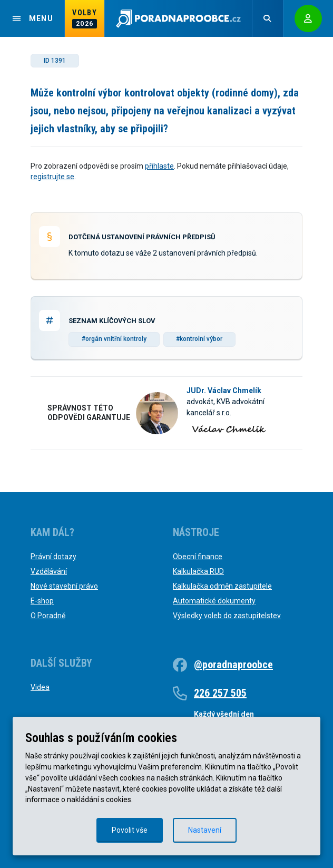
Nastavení (205, 830)
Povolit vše (130, 830)
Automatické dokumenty (214, 601)
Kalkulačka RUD (198, 571)
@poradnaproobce (233, 665)
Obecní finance (198, 557)
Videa (40, 687)
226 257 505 (220, 693)
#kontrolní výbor (199, 339)
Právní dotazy (53, 557)
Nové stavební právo (64, 586)
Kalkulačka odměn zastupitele (222, 586)
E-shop (42, 601)
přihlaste (159, 166)
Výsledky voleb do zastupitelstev (227, 616)
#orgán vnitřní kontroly (114, 339)
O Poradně (48, 616)
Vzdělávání (49, 571)
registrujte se (52, 177)
